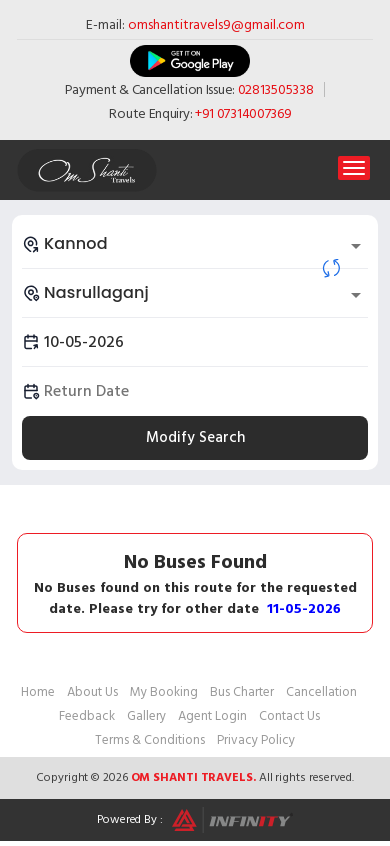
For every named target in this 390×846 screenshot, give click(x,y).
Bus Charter (242, 692)
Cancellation (321, 692)
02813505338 (276, 89)
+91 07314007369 (243, 113)
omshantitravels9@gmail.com (216, 24)
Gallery (146, 716)
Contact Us (289, 716)
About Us (92, 692)
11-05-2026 (304, 608)
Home (38, 692)
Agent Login (212, 716)
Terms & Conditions (150, 740)
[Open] (356, 246)
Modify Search (195, 437)
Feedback (87, 716)
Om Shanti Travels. (193, 777)
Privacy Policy (256, 740)
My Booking (164, 692)
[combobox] (195, 244)
